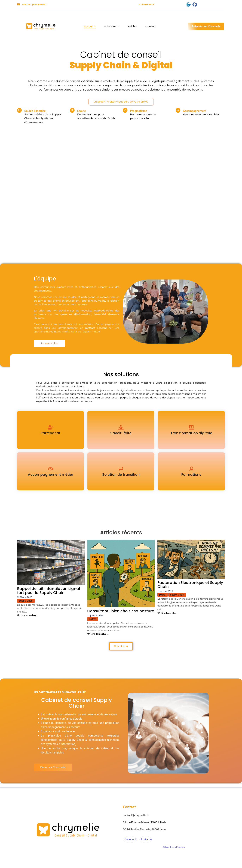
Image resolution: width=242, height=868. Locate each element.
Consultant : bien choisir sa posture (121, 611)
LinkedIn (146, 839)
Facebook (130, 839)
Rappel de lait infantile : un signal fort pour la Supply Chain (49, 591)
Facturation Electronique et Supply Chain (190, 585)
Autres (93, 619)
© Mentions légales (174, 847)
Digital (163, 595)
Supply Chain (26, 601)
